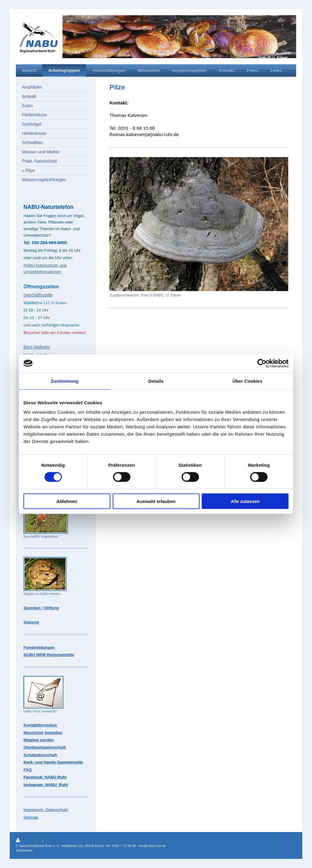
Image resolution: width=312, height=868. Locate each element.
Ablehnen (67, 501)
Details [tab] (156, 381)
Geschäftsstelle (38, 295)
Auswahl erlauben (156, 501)
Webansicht (288, 845)
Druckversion (29, 841)
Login (292, 840)
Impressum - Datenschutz (53, 850)
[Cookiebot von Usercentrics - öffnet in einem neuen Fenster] (262, 363)
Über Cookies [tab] (247, 381)
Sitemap (50, 841)
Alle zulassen (245, 501)
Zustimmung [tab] (65, 381)
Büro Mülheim (37, 347)
